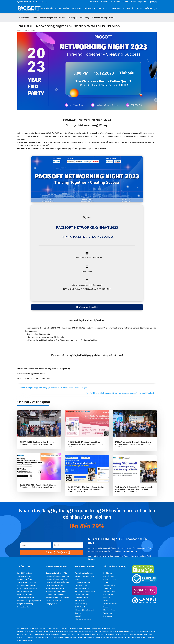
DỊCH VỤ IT (77, 9)
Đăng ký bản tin (52, 604)
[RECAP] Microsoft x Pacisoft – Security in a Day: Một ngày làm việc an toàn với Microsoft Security (133, 444)
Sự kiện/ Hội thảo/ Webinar (27, 585)
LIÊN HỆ (149, 9)
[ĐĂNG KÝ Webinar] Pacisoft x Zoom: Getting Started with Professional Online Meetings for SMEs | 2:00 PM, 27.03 (86, 489)
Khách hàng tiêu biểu (25, 592)
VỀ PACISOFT (116, 9)
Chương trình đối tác (25, 579)
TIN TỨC (102, 9)
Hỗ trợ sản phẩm (23, 607)
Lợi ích (62, 18)
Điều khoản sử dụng (76, 628)
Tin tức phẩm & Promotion (27, 582)
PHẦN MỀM (49, 9)
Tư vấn (34, 18)
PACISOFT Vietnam (25, 573)
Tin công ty (73, 18)
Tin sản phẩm (23, 18)
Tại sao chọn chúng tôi (26, 598)
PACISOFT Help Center (138, 2)
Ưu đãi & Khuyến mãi (48, 18)
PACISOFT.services (121, 2)
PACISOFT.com (106, 2)
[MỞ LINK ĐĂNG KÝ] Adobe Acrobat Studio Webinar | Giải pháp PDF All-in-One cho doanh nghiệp (86, 444)
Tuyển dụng (153, 2)
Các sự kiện (31, 31)
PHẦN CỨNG (64, 9)
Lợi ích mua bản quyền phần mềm (29, 601)
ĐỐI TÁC (131, 9)
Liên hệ (101, 628)
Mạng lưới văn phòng (25, 595)
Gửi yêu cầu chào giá (53, 601)
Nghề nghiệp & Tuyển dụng (27, 589)
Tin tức (49, 628)
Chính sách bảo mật (90, 628)
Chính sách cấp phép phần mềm (57, 582)
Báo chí (56, 628)
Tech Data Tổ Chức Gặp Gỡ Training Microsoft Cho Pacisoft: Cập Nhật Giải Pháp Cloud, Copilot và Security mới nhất (134, 489)
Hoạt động (85, 18)
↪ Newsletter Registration (103, 18)
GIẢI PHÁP (88, 9)
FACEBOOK (94, 2)
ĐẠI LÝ (140, 9)
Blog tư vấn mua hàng (25, 604)
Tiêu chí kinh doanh (24, 576)
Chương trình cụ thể (87, 307)
